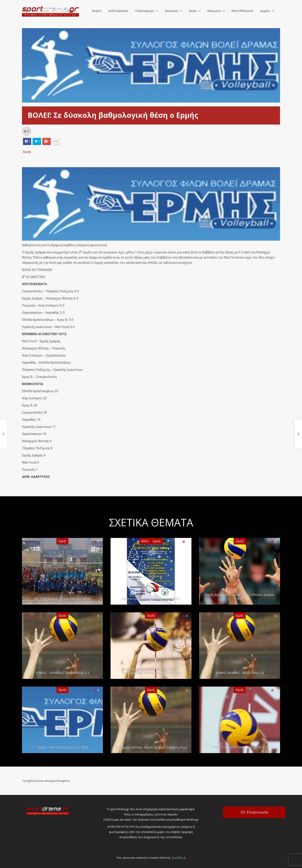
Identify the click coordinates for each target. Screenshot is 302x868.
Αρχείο (265, 11)
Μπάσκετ (172, 11)
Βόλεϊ (193, 11)
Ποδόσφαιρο (145, 11)
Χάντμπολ (214, 11)
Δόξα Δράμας (118, 11)
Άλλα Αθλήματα (242, 11)
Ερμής (27, 152)
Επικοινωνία (257, 812)
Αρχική (97, 11)
